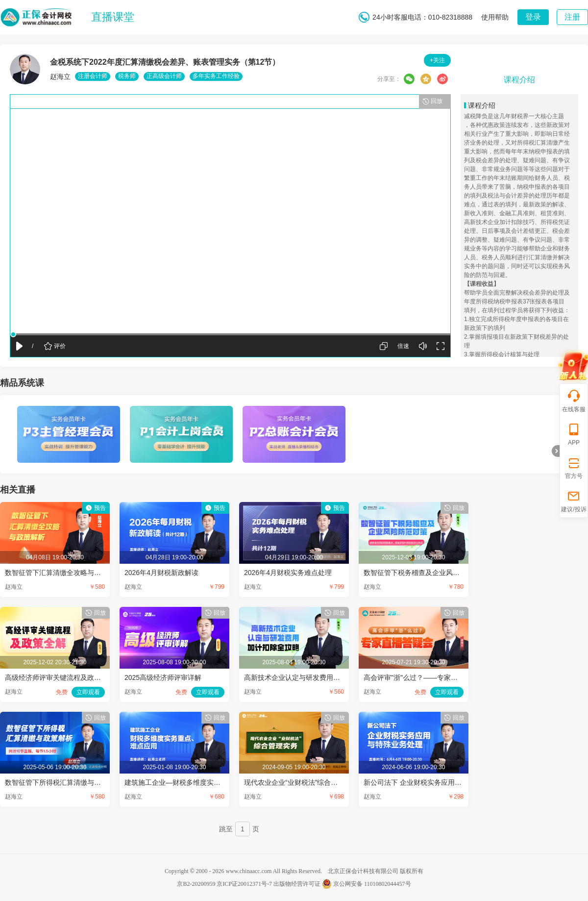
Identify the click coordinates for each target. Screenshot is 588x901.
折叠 (556, 451)
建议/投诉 (574, 501)
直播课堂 (113, 17)
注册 (572, 17)
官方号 (574, 467)
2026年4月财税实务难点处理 (288, 573)
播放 (19, 345)
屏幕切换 (384, 346)
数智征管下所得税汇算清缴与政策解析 (63, 782)
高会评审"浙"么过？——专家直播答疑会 (424, 677)
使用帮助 (495, 17)
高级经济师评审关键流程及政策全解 (60, 677)
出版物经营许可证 (297, 884)
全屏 (441, 346)
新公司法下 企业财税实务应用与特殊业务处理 (433, 782)
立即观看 (88, 692)
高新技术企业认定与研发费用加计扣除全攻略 (313, 677)
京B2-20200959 (196, 884)
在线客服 (574, 401)
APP (574, 434)
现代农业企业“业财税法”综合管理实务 (301, 782)
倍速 (403, 346)
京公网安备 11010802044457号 (367, 884)
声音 (423, 346)
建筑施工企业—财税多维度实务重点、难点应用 (196, 782)
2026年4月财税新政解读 (161, 573)
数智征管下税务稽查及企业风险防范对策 (425, 573)
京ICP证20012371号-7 (244, 884)
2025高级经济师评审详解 (163, 677)
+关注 (437, 60)
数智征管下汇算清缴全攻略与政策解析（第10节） (81, 573)
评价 (60, 346)
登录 (533, 17)
